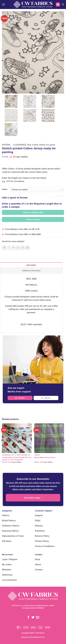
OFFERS (6, 145)
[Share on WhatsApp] (4, 248)
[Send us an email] (38, 618)
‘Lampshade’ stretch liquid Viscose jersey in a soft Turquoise (17, 458)
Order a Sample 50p (33, 212)
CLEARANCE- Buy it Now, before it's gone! (34, 145)
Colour (5, 189)
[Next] (64, 445)
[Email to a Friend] (18, 248)
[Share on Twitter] (14, 248)
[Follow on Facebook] (28, 618)
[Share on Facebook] (9, 248)
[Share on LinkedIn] (28, 248)
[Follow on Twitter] (33, 618)
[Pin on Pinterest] (23, 248)
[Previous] (2, 445)
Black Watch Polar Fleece (45, 457)
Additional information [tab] (31, 271)
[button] (3, 4)
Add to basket (33, 219)
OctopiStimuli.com (38, 637)
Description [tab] (31, 265)
